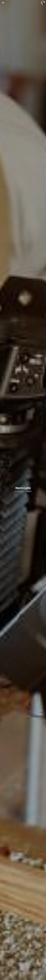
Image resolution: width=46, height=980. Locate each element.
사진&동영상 (29, 492)
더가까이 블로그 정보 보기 (43, 3)
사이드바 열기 (3, 3)
